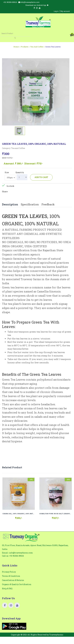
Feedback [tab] (48, 204)
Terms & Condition (11, 576)
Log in (56, 11)
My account (65, 11)
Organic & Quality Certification (17, 584)
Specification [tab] (30, 204)
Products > (25, 47)
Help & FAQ (7, 589)
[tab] (20, 131)
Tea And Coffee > (37, 47)
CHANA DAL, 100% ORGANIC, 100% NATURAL (19, 514)
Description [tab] (10, 204)
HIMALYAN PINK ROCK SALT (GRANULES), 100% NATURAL (56, 514)
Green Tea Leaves (53, 47)
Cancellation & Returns (13, 580)
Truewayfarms (56, 635)
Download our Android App (37, 5)
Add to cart (41, 177)
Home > (17, 47)
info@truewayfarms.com (29, 2)
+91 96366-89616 (10, 2)
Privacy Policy (9, 572)
